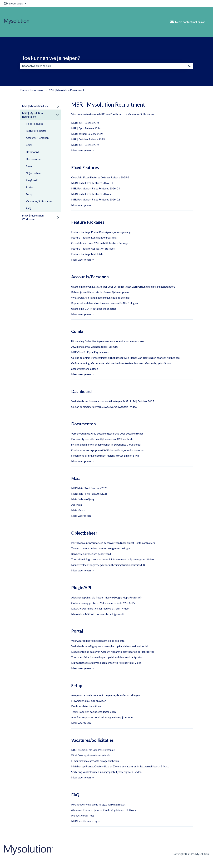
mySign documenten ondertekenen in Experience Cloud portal (106, 445)
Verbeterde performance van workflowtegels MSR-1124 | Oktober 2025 (113, 401)
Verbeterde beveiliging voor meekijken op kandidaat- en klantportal (110, 646)
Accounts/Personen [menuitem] (37, 138)
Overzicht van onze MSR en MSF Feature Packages (100, 243)
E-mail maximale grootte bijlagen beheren (95, 761)
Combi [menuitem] (29, 145)
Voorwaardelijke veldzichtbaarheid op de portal (98, 641)
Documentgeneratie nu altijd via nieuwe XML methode (102, 439)
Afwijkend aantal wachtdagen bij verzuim (94, 347)
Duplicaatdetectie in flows (86, 706)
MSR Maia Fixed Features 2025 (89, 494)
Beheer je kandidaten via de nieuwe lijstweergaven (100, 292)
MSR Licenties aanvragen (86, 821)
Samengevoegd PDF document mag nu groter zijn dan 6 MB (105, 456)
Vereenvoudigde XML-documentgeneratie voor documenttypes (107, 433)
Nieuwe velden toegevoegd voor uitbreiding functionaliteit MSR (108, 565)
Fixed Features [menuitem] (34, 124)
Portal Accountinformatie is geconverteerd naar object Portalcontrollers (113, 543)
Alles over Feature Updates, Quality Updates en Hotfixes (103, 810)
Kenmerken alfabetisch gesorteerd (91, 554)
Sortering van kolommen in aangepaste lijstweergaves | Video (106, 772)
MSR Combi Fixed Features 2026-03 (92, 183)
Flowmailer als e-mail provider (88, 701)
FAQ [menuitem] (28, 208)
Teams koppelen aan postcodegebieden (93, 712)
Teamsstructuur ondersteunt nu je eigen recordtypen (101, 548)
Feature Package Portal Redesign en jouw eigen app (101, 232)
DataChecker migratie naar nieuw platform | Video (100, 608)
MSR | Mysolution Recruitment (66, 90)
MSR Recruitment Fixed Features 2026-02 (96, 199)
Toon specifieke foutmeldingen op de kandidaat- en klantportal (107, 657)
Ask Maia (76, 505)
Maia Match (78, 510)
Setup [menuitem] (29, 194)
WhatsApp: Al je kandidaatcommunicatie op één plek (101, 298)
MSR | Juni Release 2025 (85, 145)
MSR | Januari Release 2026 (87, 134)
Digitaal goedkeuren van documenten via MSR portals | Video (106, 663)
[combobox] (103, 66)
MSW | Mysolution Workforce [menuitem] (33, 217)
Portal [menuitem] (30, 187)
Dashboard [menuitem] (32, 152)
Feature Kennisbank (32, 90)
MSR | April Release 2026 (86, 128)
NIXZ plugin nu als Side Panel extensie (93, 750)
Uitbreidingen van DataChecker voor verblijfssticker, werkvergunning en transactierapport (123, 287)
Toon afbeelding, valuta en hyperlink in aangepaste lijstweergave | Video (113, 559)
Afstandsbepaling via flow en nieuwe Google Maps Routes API (107, 597)
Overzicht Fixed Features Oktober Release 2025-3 (100, 177)
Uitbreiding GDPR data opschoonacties (94, 309)
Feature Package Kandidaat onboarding (94, 237)
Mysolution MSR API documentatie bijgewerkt (98, 614)
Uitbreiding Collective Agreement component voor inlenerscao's (108, 341)
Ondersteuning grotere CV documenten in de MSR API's (103, 603)
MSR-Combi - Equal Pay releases (90, 352)
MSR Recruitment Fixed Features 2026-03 (96, 188)
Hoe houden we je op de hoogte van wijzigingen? (99, 804)
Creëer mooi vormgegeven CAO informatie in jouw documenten (107, 450)
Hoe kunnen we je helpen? (50, 58)
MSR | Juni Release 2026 (85, 123)
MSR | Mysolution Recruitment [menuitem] (32, 115)
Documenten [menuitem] (33, 159)
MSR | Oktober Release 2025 (88, 139)
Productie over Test (83, 815)
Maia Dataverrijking (83, 499)
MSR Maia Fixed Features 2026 (89, 488)
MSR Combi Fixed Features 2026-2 (91, 194)
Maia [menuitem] (29, 166)
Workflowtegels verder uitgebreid (91, 755)
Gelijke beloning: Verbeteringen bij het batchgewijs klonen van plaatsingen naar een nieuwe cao (125, 358)
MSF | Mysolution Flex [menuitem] (35, 106)
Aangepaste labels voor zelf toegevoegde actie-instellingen (106, 695)
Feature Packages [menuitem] (36, 131)
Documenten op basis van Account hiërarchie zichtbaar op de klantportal (112, 652)
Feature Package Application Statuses (93, 249)
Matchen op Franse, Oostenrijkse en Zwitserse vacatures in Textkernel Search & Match (121, 766)
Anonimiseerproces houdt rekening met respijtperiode (102, 717)
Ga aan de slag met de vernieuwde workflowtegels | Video (104, 407)
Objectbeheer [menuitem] (34, 173)
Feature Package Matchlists (87, 254)
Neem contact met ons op (188, 22)
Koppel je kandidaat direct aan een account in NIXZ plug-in (105, 303)
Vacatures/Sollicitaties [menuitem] (39, 201)
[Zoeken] (190, 66)
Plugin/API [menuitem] (32, 180)
